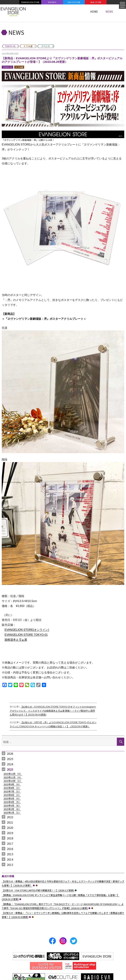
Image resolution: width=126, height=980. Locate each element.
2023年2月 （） (12, 809)
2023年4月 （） (12, 802)
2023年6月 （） (12, 795)
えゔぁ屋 (19, 67)
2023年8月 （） (12, 788)
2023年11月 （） (13, 777)
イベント (76, 890)
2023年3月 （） (12, 805)
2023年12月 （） (13, 774)
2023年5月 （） (12, 798)
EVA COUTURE (74, 2)
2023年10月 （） (13, 781)
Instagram (63, 941)
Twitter (74, 941)
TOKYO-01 (7, 67)
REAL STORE (96, 2)
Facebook (52, 941)
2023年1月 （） (12, 813)
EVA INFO (52, 2)
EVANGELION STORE (30, 2)
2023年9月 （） (12, 784)
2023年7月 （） (12, 791)
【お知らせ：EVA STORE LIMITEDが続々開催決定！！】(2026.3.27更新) (38, 890)
